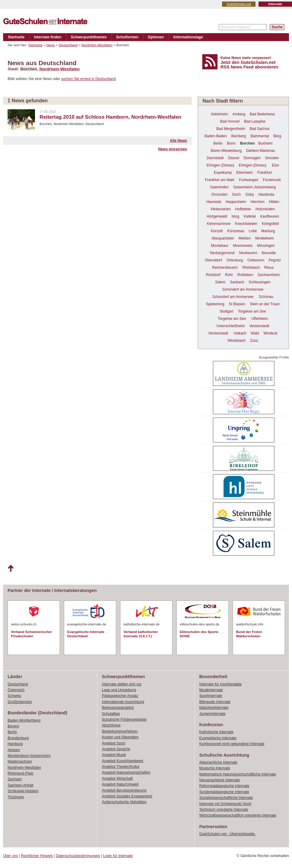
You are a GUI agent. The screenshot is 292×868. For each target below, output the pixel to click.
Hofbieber (243, 209)
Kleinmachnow (219, 224)
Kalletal (250, 216)
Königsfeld (270, 224)
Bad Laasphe (255, 121)
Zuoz (254, 341)
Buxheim (265, 143)
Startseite (16, 37)
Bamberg (239, 136)
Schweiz (14, 696)
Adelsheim (220, 114)
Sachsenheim (269, 275)
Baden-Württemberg (24, 720)
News (51, 45)
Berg (277, 136)
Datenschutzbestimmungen (78, 856)
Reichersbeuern (225, 268)
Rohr (229, 275)
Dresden (272, 158)
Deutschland (68, 45)
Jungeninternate (212, 714)
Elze (275, 165)
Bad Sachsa (260, 129)
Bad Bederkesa (262, 114)
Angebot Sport (114, 743)
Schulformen (127, 37)
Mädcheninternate (214, 708)
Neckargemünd (222, 253)
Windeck (270, 333)
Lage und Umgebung (119, 690)
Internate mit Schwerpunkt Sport (225, 804)
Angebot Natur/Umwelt (120, 784)
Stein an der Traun (265, 304)
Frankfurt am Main (220, 180)
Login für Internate (118, 856)
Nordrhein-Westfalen (97, 45)
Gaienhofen (219, 187)
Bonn (231, 143)
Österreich (16, 690)
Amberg (239, 114)
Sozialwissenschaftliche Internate (226, 798)
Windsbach (236, 341)
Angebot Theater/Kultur (121, 767)
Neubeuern (248, 253)
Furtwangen (249, 180)
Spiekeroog (215, 304)
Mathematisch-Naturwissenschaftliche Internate (238, 774)
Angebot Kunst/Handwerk (123, 761)
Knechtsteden (246, 224)
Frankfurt (265, 173)
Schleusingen (259, 282)
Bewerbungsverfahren (120, 731)
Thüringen (16, 797)
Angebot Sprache (116, 749)
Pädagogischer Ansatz (120, 696)
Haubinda (266, 194)
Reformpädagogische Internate (224, 786)
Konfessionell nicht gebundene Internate (232, 744)
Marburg (268, 231)
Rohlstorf (213, 275)
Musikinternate (211, 690)
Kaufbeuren (269, 216)
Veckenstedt (259, 326)
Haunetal (214, 202)
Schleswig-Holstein (23, 791)
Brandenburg (18, 738)
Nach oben (10, 569)
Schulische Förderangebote (124, 719)
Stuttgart (226, 311)
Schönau (266, 297)
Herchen (257, 202)
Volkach (240, 333)
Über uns (10, 856)
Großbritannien (20, 702)
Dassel (234, 158)
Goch (236, 194)
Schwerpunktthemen (89, 37)
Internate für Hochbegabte (220, 684)
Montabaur (220, 246)
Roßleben (245, 275)
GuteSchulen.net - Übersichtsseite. (227, 834)
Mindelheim (264, 238)
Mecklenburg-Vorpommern (29, 756)
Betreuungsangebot (118, 708)
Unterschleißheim (231, 326)
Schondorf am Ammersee (243, 289)
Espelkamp (223, 173)
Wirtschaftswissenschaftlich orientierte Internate (238, 815)
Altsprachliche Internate (218, 762)
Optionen (156, 37)
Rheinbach (251, 268)
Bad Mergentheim (231, 129)
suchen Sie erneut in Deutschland (88, 79)
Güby (250, 194)
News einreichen (173, 149)
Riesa (269, 268)
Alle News (178, 141)
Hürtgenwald (217, 216)
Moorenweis (243, 246)
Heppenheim (236, 202)
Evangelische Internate (218, 738)
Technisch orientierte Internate (224, 810)
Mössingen (266, 246)
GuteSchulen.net (239, 4)
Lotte (253, 231)
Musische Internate (215, 768)
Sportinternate (211, 696)
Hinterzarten (221, 209)
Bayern (13, 726)
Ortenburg (235, 260)
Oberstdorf (213, 260)
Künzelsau (236, 231)
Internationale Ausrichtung (123, 702)
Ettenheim (245, 173)
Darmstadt (215, 158)
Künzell (217, 231)
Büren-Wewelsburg (226, 151)
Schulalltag (111, 714)
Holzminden (265, 209)
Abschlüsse (111, 725)
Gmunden (220, 194)
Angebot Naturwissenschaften (126, 772)
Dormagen (252, 158)
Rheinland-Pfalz (21, 773)
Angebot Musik (114, 755)
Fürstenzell (272, 180)
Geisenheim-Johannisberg (255, 187)
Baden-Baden (216, 136)
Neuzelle (269, 253)
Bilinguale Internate (215, 702)
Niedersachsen (20, 761)
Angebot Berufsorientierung (124, 790)
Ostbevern (256, 260)
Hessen (14, 750)
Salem (220, 282)
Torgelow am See (252, 311)
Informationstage (188, 37)
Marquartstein (223, 238)
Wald (255, 333)
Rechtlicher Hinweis (37, 856)
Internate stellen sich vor (122, 684)
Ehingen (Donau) (221, 165)
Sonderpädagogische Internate (224, 792)
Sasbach (237, 282)
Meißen (245, 238)
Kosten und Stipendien (120, 737)
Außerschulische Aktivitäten (124, 802)
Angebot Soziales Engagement (127, 796)
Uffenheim (259, 319)
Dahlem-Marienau (261, 151)
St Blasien (237, 304)
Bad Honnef (230, 121)
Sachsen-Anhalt (21, 785)
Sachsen (15, 779)
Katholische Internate (216, 732)
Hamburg (15, 744)
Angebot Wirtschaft (117, 779)
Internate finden (48, 37)
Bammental (260, 136)
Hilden (274, 202)
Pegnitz (275, 260)
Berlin (218, 143)
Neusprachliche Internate (219, 780)
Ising (235, 216)
